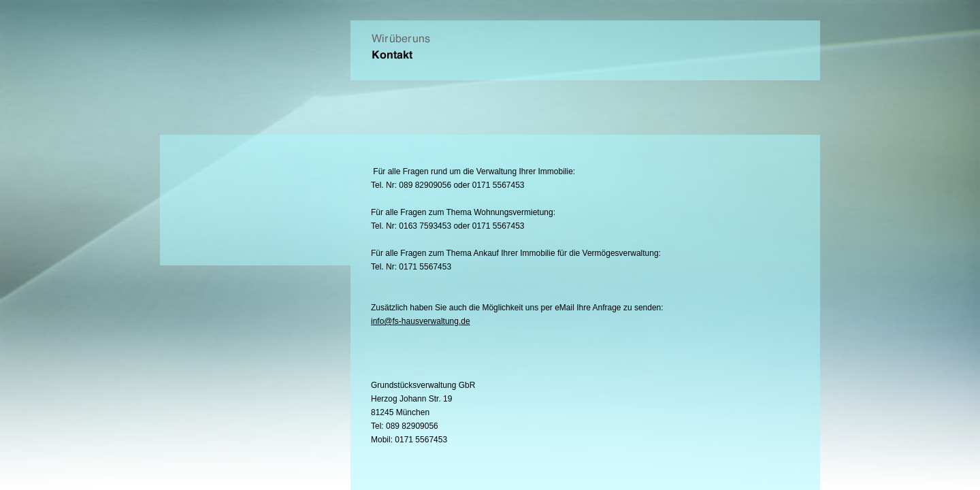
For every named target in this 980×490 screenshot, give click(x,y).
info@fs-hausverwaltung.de (421, 321)
